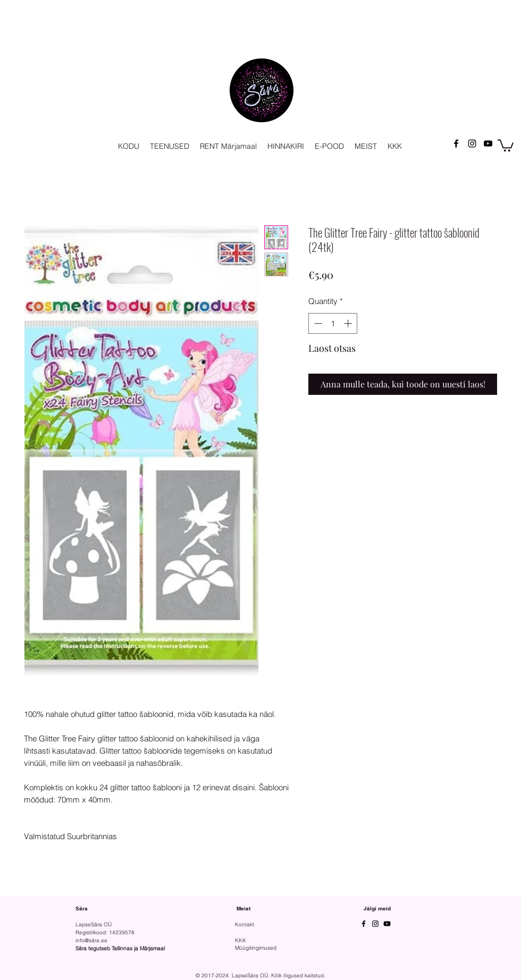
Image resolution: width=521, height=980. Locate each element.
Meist (243, 908)
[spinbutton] (333, 323)
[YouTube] (488, 143)
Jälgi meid (377, 908)
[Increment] (349, 323)
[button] (506, 145)
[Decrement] (317, 323)
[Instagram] (472, 143)
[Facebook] (456, 143)
